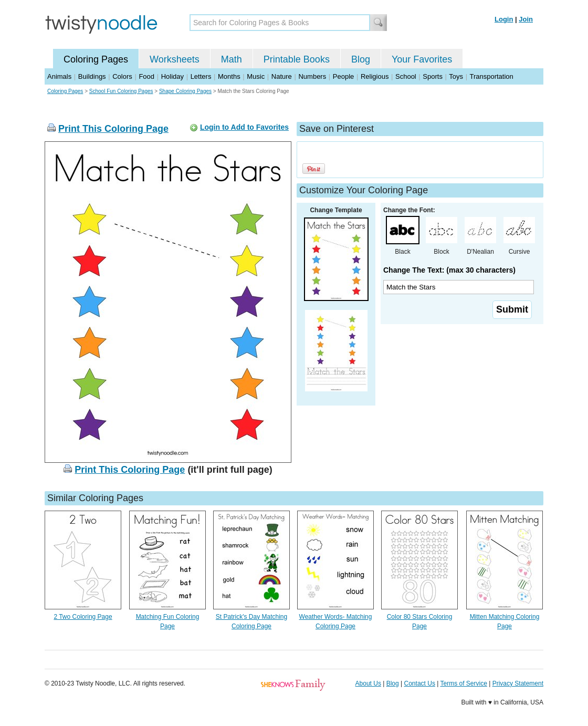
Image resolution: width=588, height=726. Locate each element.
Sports (433, 76)
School (406, 76)
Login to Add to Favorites (244, 127)
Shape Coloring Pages (185, 91)
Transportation (491, 76)
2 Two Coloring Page (83, 617)
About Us (368, 683)
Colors (122, 76)
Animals (59, 76)
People (343, 76)
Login (504, 19)
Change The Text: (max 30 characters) (449, 270)
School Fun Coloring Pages (121, 91)
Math (232, 59)
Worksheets (175, 59)
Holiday (172, 76)
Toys (456, 76)
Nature (282, 76)
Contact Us (420, 683)
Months (229, 76)
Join (526, 19)
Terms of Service (463, 683)
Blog (361, 59)
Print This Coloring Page (113, 129)
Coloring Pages (96, 59)
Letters (201, 76)
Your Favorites (422, 59)
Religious (375, 76)
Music (256, 76)
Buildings (92, 76)
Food (146, 76)
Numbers (312, 76)
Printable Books (297, 59)
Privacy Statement (518, 683)
